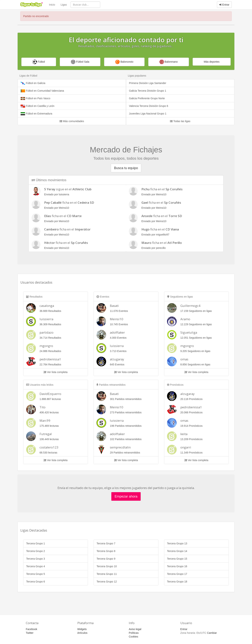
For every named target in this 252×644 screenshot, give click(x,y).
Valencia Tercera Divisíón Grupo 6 (149, 106)
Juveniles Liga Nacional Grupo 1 (148, 114)
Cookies (134, 637)
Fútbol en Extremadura (36, 114)
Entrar (224, 5)
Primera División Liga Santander (148, 83)
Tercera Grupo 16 (177, 566)
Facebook (31, 629)
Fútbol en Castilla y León (37, 106)
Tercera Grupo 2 (36, 551)
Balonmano (169, 62)
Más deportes (212, 62)
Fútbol (39, 62)
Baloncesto (124, 62)
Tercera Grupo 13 (177, 543)
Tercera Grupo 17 (177, 574)
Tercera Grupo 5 (36, 574)
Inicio (52, 5)
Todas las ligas (180, 121)
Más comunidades (72, 121)
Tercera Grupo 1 (36, 543)
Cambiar (212, 633)
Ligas (64, 5)
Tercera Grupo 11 (107, 574)
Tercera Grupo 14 (177, 551)
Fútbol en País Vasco (35, 98)
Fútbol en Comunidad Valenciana (42, 91)
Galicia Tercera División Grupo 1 (148, 91)
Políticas (134, 633)
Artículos (82, 633)
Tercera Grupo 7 (106, 543)
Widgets (82, 629)
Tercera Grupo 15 (177, 559)
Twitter (30, 633)
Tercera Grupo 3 (36, 559)
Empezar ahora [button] (126, 496)
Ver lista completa (55, 372)
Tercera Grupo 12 (107, 582)
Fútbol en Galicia (33, 83)
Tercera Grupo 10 (107, 566)
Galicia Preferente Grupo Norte (147, 98)
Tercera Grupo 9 (106, 559)
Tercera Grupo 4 (36, 566)
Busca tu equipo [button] (126, 168)
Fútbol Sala (80, 62)
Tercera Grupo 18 (177, 582)
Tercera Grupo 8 (106, 551)
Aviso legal (135, 629)
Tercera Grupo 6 (36, 582)
